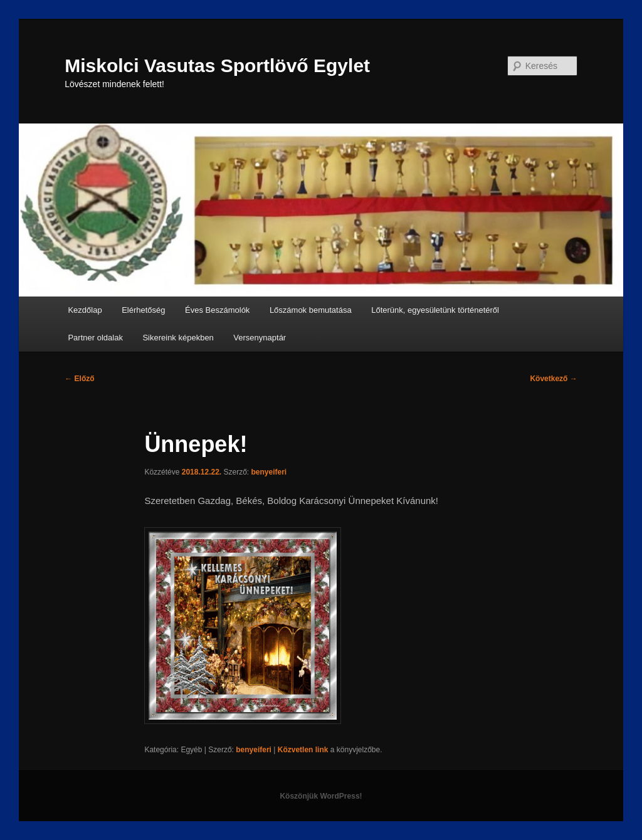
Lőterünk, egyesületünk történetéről (435, 310)
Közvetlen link (304, 750)
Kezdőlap (85, 310)
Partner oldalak (95, 338)
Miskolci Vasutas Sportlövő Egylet (217, 66)
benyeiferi (269, 472)
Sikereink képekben (178, 338)
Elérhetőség (143, 310)
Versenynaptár (260, 338)
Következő (553, 379)
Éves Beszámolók (217, 310)
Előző (79, 379)
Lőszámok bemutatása (311, 310)
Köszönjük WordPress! (321, 796)
